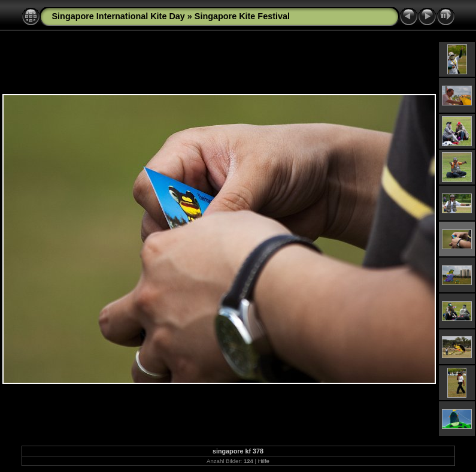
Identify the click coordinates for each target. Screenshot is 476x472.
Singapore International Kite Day (119, 16)
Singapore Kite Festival (242, 16)
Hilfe (264, 461)
